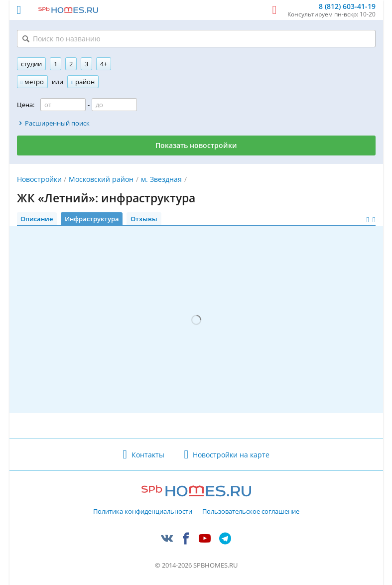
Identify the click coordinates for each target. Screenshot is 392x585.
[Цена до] (114, 105)
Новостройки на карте (231, 455)
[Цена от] (63, 105)
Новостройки (39, 179)
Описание (37, 219)
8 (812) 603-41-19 (347, 7)
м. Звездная (161, 179)
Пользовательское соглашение (251, 512)
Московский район (101, 179)
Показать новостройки (196, 145)
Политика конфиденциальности (143, 512)
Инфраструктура (92, 219)
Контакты (148, 455)
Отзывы (144, 219)
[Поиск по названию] (196, 39)
